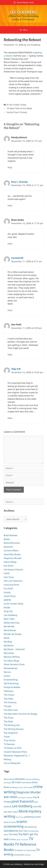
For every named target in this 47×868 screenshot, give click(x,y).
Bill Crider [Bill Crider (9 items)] (16, 782)
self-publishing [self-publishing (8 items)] (30, 827)
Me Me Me (9, 626)
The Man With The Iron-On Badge (20, 714)
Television (9, 691)
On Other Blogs (11, 661)
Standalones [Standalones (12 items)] (11, 831)
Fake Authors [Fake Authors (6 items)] (22, 798)
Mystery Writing (12, 657)
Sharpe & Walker (12, 687)
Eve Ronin (9, 566)
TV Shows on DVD (13, 748)
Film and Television (13, 581)
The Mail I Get (11, 710)
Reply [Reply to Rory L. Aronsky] (10, 205)
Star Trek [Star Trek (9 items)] (23, 831)
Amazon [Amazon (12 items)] (20, 779)
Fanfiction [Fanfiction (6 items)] (30, 798)
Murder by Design (13, 634)
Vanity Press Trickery (17, 112)
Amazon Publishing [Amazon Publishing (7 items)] (32, 779)
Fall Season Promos (13, 570)
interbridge (39, 864)
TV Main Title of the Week (19, 108)
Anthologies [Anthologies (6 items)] (8, 783)
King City (8, 611)
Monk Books (10, 630)
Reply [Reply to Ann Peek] (10, 355)
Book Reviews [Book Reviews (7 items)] (27, 783)
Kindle (7, 607)
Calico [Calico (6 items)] (21, 787)
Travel (7, 737)
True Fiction (10, 740)
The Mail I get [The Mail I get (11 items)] (26, 834)
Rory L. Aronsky (20, 182)
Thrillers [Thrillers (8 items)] (13, 839)
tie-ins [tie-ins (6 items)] (19, 840)
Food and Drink (11, 585)
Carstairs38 (17, 258)
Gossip (7, 592)
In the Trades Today (16, 105)
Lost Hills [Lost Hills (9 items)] (37, 806)
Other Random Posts (14, 664)
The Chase (9, 695)
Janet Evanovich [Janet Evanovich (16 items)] (23, 801)
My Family (9, 653)
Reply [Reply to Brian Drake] (10, 244)
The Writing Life (12, 725)
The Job (7, 706)
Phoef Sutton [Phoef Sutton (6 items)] (20, 817)
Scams (7, 676)
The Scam (9, 718)
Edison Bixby (10, 562)
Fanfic (7, 573)
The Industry (10, 702)
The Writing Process (14, 729)
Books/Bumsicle (12, 543)
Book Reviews (11, 535)
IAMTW (7, 600)
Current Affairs (11, 550)
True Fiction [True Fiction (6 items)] (25, 840)
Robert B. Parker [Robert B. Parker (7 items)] (10, 822)
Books (7, 539)
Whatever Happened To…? (17, 756)
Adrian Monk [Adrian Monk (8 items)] (9, 779)
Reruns (7, 672)
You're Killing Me (12, 763)
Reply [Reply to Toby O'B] (10, 418)
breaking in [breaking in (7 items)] (14, 787)
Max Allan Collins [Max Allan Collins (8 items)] (11, 812)
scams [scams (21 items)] (22, 821)
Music (7, 638)
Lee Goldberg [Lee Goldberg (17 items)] (22, 806)
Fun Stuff (8, 588)
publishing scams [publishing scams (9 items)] (33, 817)
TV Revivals (9, 744)
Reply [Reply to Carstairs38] (10, 310)
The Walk (8, 721)
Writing (7, 759)
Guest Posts (10, 596)
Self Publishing (11, 683)
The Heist (8, 699)
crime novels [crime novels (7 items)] (28, 787)
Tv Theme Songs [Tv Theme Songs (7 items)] (30, 850)
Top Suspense (11, 733)
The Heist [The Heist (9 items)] (13, 834)
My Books (9, 645)
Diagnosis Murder (13, 558)
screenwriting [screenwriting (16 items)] (14, 826)
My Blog (8, 642)
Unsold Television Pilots (15, 752)
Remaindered (10, 668)
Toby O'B (16, 369)
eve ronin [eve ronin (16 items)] (10, 797)
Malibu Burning (12, 623)
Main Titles (9, 619)
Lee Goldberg (24, 12)
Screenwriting (11, 680)
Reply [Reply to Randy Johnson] (10, 167)
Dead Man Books (12, 554)
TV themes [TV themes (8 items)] (19, 850)
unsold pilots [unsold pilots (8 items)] (19, 855)
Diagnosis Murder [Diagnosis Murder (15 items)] (29, 792)
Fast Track (9, 577)
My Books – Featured (14, 649)
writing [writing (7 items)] (28, 855)
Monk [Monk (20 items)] (23, 811)
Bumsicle (8, 547)
